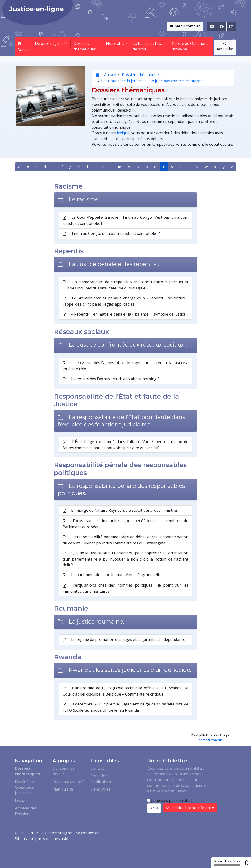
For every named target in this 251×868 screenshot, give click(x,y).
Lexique (22, 800)
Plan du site (63, 789)
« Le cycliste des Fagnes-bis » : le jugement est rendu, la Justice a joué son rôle (125, 366)
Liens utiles (100, 789)
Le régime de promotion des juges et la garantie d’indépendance (124, 640)
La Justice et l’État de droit (148, 46)
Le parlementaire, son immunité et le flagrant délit (111, 575)
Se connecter (87, 833)
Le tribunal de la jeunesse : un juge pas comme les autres (152, 81)
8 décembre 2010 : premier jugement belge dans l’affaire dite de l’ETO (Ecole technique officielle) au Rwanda (125, 707)
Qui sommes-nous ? (64, 771)
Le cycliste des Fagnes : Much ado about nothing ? (111, 379)
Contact (97, 768)
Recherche (225, 46)
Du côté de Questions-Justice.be (190, 46)
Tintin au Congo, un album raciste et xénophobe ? (111, 234)
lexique (123, 133)
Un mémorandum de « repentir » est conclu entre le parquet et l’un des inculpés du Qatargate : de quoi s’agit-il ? (125, 285)
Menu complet (185, 26)
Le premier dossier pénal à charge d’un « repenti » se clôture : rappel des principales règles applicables (125, 301)
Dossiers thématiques (85, 46)
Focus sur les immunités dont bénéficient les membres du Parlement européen (125, 524)
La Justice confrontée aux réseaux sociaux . (128, 345)
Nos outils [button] (115, 43)
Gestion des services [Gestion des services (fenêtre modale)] (227, 863)
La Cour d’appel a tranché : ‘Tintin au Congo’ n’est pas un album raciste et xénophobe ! (125, 220)
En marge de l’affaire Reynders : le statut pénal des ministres (120, 511)
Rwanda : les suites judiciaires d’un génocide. (130, 670)
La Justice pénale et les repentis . (114, 264)
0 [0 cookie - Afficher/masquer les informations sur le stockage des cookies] (247, 863)
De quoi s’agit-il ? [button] (50, 43)
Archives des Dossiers (26, 811)
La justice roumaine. (96, 622)
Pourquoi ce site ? (68, 782)
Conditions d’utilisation (101, 779)
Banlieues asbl (55, 839)
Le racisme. (84, 199)
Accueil (24, 46)
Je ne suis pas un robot (170, 800)
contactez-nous (211, 740)
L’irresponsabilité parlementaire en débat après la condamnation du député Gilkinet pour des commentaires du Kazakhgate (125, 540)
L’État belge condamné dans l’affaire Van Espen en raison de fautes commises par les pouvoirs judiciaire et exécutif (125, 445)
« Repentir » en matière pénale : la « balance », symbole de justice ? (125, 314)
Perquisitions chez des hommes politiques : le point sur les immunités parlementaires (125, 588)
